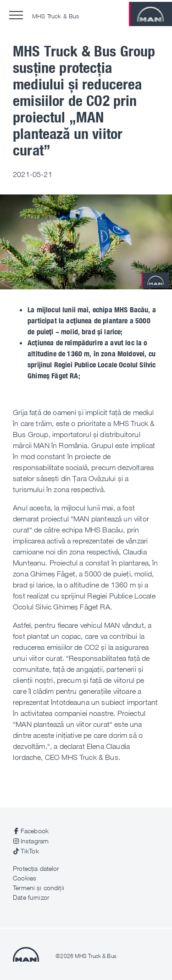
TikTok (30, 851)
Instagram (35, 841)
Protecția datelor (36, 868)
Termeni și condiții (39, 888)
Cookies (25, 878)
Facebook (35, 831)
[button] (16, 15)
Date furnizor (31, 897)
